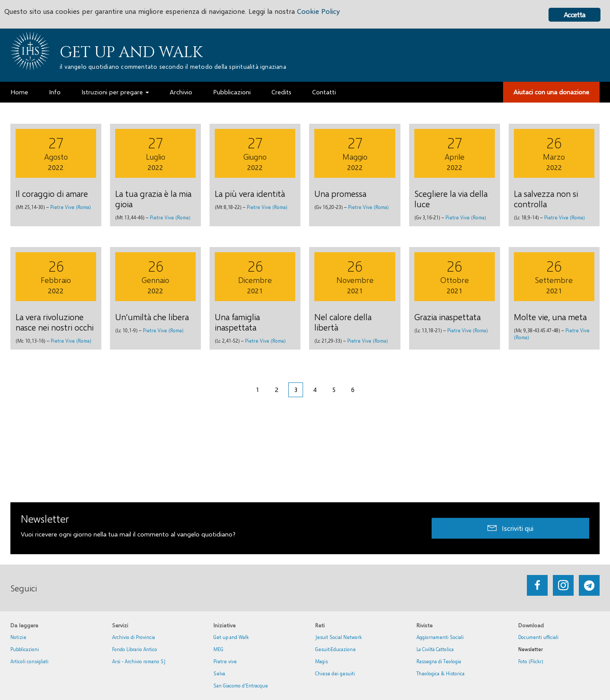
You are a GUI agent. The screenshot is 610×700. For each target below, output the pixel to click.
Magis (321, 661)
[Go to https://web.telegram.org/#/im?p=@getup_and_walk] (589, 585)
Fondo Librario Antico (135, 649)
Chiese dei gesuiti (335, 673)
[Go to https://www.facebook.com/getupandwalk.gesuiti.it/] (537, 585)
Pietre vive (225, 661)
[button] (510, 528)
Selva (219, 673)
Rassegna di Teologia (439, 661)
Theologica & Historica (441, 673)
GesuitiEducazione (336, 649)
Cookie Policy (330, 12)
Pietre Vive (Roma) (71, 207)
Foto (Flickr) (531, 661)
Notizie (18, 637)
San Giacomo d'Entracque (241, 686)
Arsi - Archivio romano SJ (139, 661)
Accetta (574, 14)
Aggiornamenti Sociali (440, 637)
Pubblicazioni (25, 649)
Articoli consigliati (29, 661)
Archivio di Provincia (134, 637)
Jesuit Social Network (339, 637)
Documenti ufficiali (538, 637)
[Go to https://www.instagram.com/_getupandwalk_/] (563, 585)
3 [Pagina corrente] (296, 389)
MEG (218, 649)
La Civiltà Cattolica (435, 649)
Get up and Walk (131, 52)
